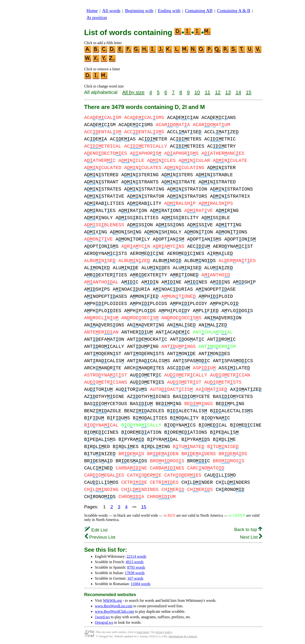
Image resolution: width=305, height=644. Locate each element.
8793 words (136, 567)
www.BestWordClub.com (114, 611)
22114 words (136, 556)
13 (228, 92)
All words (111, 11)
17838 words (135, 573)
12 (218, 92)
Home (92, 11)
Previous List (100, 537)
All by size (133, 92)
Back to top (248, 529)
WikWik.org (112, 600)
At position (97, 18)
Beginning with (139, 11)
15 (249, 92)
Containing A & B (234, 11)
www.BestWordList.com (114, 606)
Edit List (96, 530)
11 (207, 92)
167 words (135, 578)
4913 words (135, 562)
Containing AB (199, 11)
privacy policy (164, 632)
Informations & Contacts (183, 636)
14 (238, 92)
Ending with (169, 11)
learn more (143, 632)
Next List (251, 537)
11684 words (141, 584)
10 (197, 92)
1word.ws (102, 617)
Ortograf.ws (104, 622)
